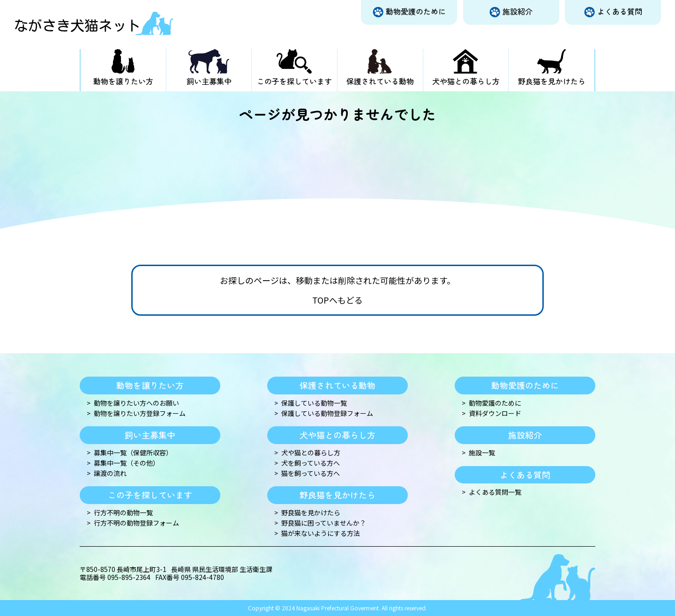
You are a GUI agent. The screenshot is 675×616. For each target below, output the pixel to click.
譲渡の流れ (110, 473)
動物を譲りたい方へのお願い (136, 403)
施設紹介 (517, 11)
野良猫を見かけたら (552, 81)
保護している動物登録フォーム (327, 413)
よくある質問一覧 (495, 492)
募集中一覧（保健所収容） (133, 453)
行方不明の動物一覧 (123, 513)
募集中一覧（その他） (127, 463)
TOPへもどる (337, 300)
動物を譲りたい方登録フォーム (140, 413)
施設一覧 (482, 453)
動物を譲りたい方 (123, 81)
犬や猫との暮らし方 (466, 81)
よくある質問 (620, 11)
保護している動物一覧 (314, 403)
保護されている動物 (380, 81)
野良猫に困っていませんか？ (324, 523)
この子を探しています (294, 81)
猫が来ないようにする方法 (321, 533)
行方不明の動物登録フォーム (136, 523)
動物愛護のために (416, 11)
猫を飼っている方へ (311, 473)
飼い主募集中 (209, 81)
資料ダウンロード (495, 413)
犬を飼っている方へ (311, 463)
